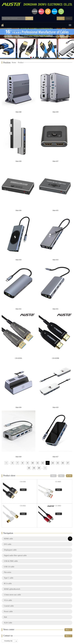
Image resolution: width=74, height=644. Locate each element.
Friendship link (8, 641)
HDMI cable (8, 539)
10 (33, 463)
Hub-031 (55, 309)
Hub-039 (55, 112)
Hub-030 (19, 407)
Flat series (8, 572)
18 (29, 468)
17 (68, 463)
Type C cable (9, 578)
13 (48, 463)
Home (14, 62)
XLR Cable (8, 623)
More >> (68, 630)
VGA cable (8, 600)
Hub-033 (55, 260)
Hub (5, 617)
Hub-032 (19, 309)
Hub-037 (55, 161)
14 (53, 463)
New (53, 476)
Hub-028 (19, 457)
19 (34, 468)
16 (63, 463)
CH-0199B (56, 358)
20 (39, 468)
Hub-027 (55, 457)
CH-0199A (19, 358)
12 (43, 463)
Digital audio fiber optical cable (15, 555)
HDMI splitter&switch (12, 589)
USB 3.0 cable (9, 567)
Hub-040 (19, 112)
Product (21, 62)
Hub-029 (55, 407)
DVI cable (8, 544)
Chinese (68, 18)
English (61, 18)
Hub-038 (19, 161)
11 (38, 463)
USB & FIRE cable (11, 561)
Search (29, 18)
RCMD (69, 476)
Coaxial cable (9, 606)
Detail (23, 490)
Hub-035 (55, 210)
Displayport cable (10, 550)
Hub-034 (19, 260)
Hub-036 (19, 210)
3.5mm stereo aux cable (12, 595)
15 (58, 463)
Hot (61, 476)
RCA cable (8, 583)
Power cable (8, 611)
